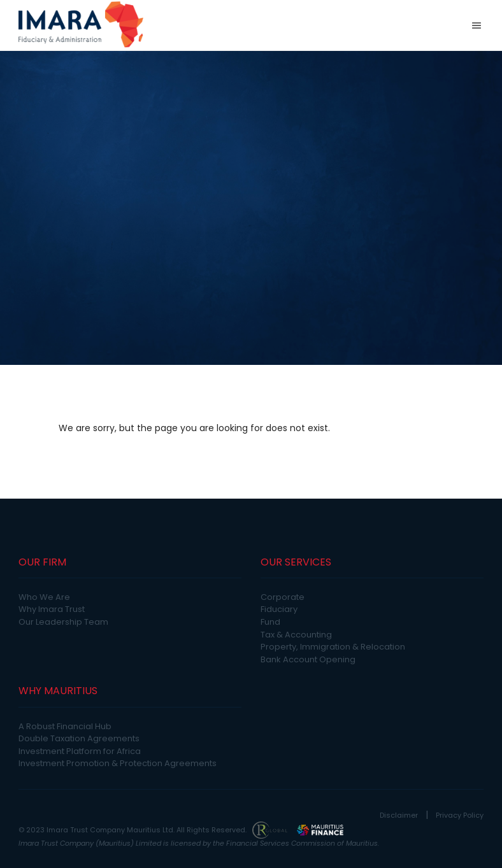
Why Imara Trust (52, 609)
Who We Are (44, 597)
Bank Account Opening (308, 659)
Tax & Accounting (296, 635)
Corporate (283, 597)
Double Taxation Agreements (79, 738)
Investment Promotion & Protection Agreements (118, 763)
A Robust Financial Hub (65, 726)
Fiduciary (279, 609)
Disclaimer (399, 815)
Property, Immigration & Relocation (333, 647)
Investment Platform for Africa (80, 751)
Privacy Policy (460, 815)
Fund (270, 622)
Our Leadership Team (63, 622)
